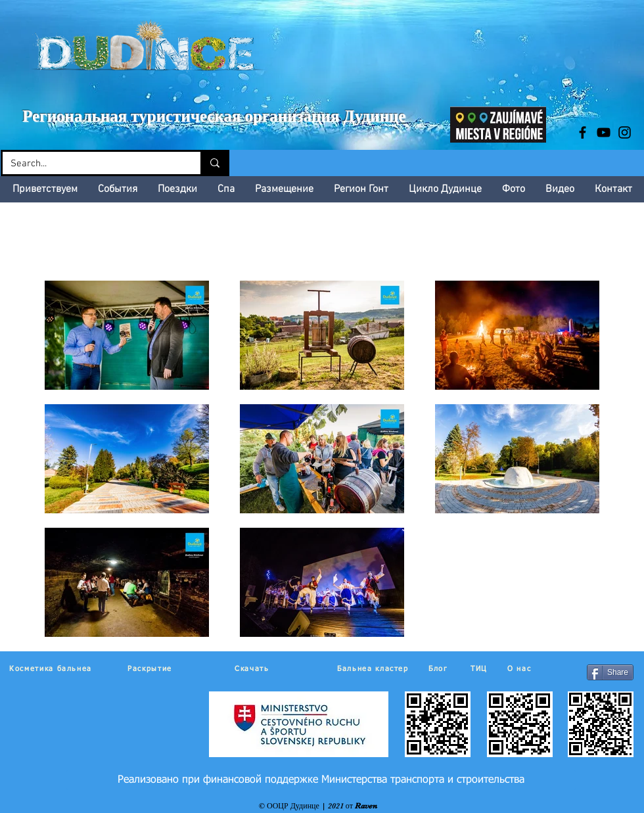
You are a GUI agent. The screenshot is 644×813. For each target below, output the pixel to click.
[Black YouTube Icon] (604, 132)
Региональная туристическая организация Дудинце (214, 116)
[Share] (610, 672)
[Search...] (92, 164)
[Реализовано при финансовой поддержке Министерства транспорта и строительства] (321, 780)
